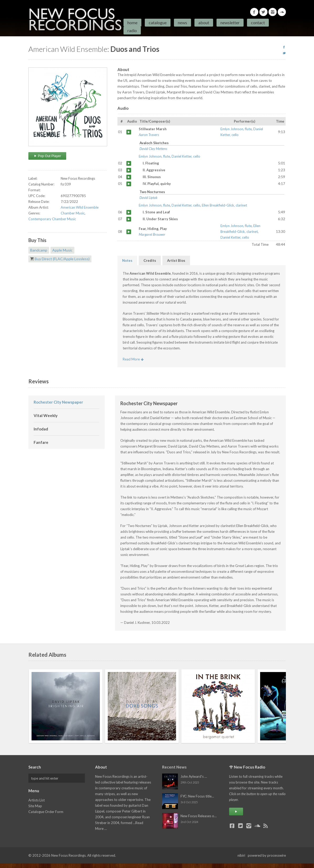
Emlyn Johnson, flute (236, 129)
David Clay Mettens (153, 149)
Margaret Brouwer (152, 234)
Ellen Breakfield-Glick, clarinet (224, 205)
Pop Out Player (47, 156)
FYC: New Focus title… (197, 796)
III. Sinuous (129, 177)
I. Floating (129, 163)
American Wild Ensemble (80, 207)
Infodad (41, 429)
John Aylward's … (194, 776)
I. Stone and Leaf (129, 212)
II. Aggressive (129, 170)
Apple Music (62, 250)
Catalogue (158, 22)
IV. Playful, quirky (129, 184)
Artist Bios (176, 260)
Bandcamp (39, 250)
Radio (132, 30)
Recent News (174, 767)
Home (132, 22)
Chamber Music (73, 213)
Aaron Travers (149, 135)
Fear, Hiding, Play (129, 232)
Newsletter (230, 22)
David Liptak (148, 198)
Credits (150, 260)
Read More (133, 359)
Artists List (37, 800)
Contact (258, 22)
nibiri (241, 855)
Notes (127, 260)
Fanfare (41, 442)
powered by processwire (267, 855)
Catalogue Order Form (46, 812)
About (204, 22)
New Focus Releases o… (199, 816)
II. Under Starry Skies (129, 219)
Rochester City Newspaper (58, 402)
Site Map (35, 806)
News (182, 22)
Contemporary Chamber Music (52, 219)
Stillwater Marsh (129, 132)
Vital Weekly (46, 415)
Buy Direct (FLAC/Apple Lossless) (62, 259)
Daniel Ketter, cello (186, 156)
